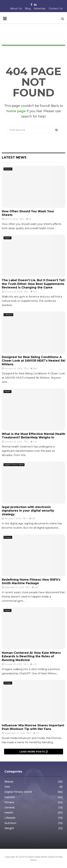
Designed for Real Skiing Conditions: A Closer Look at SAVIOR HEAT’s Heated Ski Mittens (33, 361)
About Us (16, 9)
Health (8, 238)
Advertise (40, 9)
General (8, 169)
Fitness (8, 537)
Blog (28, 9)
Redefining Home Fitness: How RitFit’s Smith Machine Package (31, 582)
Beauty (9, 782)
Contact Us (56, 9)
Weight (9, 828)
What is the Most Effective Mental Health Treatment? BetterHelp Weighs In (33, 436)
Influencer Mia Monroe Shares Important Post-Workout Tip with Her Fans (33, 727)
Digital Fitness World (14, 465)
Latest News (14, 157)
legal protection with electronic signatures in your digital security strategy (28, 511)
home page (16, 111)
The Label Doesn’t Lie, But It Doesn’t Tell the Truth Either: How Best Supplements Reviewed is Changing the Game (33, 284)
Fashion (10, 797)
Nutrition (10, 823)
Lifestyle (8, 315)
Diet (7, 787)
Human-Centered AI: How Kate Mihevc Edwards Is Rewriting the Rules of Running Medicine (31, 657)
